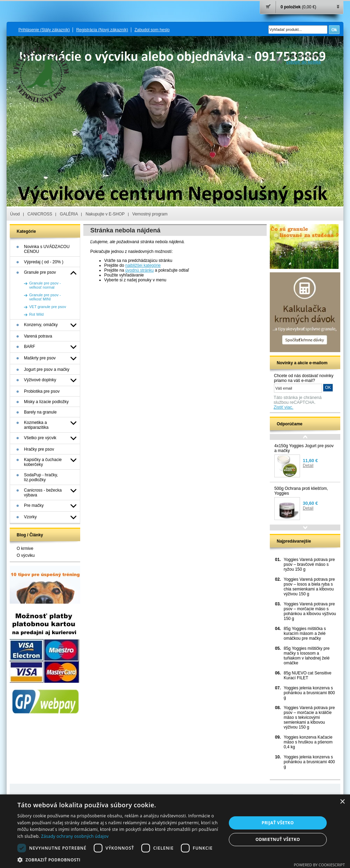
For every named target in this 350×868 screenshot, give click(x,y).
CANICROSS (40, 214)
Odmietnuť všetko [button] (278, 839)
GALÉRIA (69, 214)
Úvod (15, 214)
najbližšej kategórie (143, 265)
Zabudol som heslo (152, 30)
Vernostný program (150, 214)
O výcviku (26, 555)
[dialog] (175, 831)
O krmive (25, 548)
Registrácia (102, 30)
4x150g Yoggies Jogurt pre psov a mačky (304, 448)
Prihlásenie (44, 30)
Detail (308, 466)
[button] (119, 860)
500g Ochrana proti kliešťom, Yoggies (301, 491)
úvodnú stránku (140, 270)
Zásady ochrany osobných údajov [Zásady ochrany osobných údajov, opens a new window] (75, 836)
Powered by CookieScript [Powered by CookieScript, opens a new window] (319, 865)
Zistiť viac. (284, 407)
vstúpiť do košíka (303, 62)
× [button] (342, 802)
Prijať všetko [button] (278, 823)
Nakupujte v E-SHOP (105, 214)
